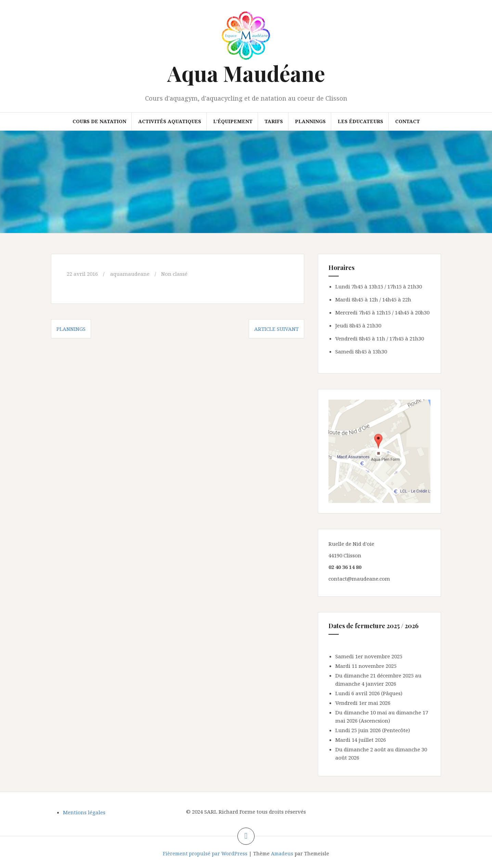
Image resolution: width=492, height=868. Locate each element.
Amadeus (282, 853)
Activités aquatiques (170, 121)
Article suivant (276, 329)
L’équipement (233, 121)
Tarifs (274, 121)
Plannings (310, 121)
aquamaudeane (130, 274)
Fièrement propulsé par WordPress (205, 853)
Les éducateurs (360, 121)
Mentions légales (84, 812)
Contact (407, 121)
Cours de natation (99, 121)
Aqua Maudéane (246, 73)
